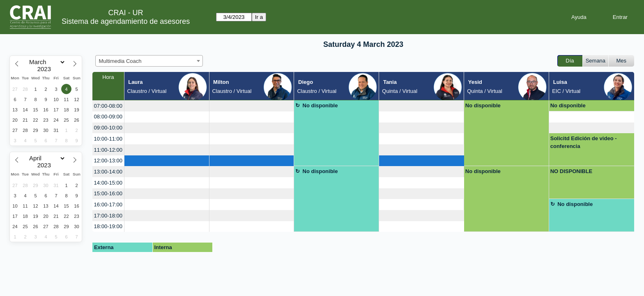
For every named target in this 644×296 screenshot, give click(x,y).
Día (570, 61)
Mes (622, 61)
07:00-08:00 (108, 106)
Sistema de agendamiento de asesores (126, 21)
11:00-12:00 (108, 150)
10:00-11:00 (108, 139)
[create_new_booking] (167, 106)
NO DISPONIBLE (572, 171)
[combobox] (149, 61)
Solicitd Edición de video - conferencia (584, 142)
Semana (596, 61)
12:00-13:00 (108, 161)
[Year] (46, 69)
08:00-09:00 (108, 117)
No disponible (320, 105)
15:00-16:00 (108, 193)
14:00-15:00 (108, 183)
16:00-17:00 (108, 205)
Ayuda (579, 17)
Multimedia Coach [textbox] (120, 61)
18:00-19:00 (108, 226)
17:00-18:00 (108, 216)
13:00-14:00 (108, 172)
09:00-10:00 (108, 128)
